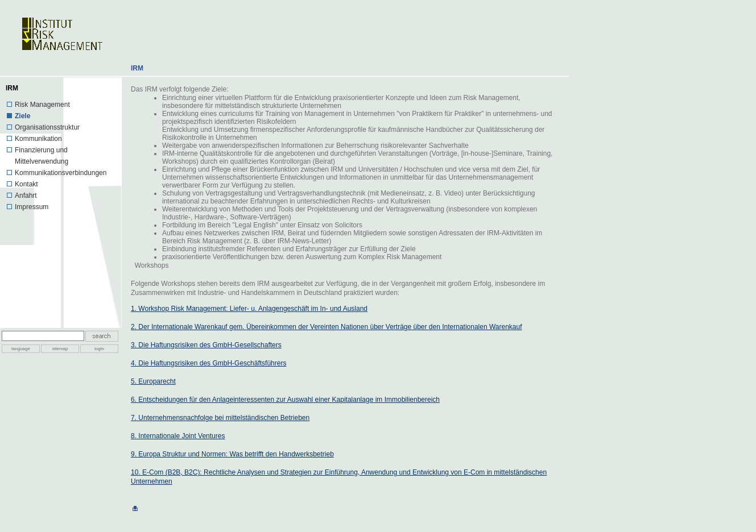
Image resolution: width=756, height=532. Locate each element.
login (99, 349)
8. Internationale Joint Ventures (178, 436)
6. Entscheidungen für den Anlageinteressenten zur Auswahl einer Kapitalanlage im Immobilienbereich (285, 400)
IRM (137, 68)
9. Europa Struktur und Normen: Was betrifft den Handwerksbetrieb (232, 454)
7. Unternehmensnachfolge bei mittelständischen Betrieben (220, 418)
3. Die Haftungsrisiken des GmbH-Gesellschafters (206, 345)
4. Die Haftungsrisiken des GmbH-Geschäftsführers (208, 363)
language (21, 349)
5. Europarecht (153, 381)
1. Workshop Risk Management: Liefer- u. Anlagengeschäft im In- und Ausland (249, 309)
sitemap (60, 349)
